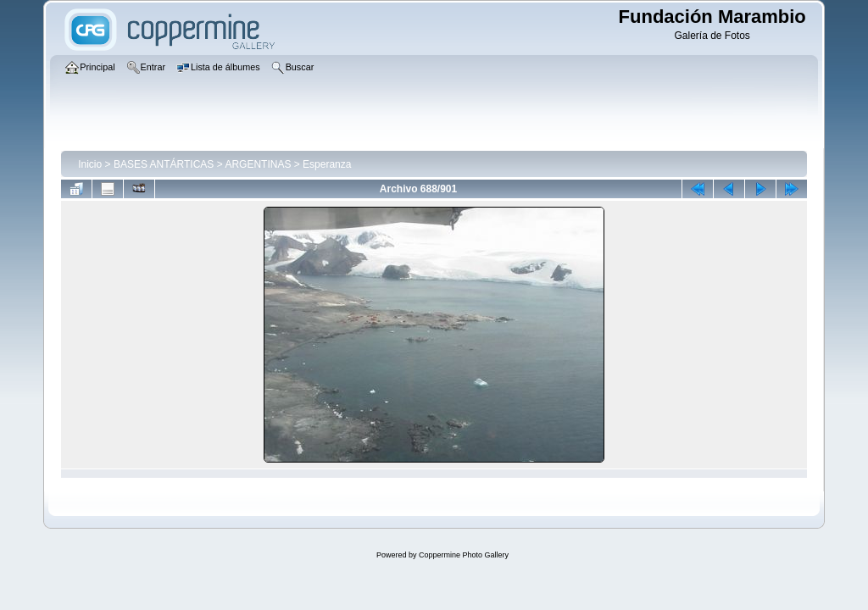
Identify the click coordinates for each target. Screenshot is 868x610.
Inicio (90, 164)
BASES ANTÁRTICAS (164, 164)
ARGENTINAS (258, 164)
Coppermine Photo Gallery (464, 555)
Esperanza (327, 164)
